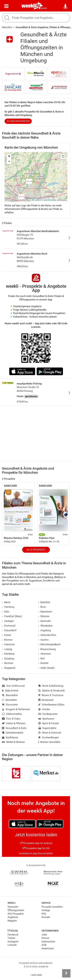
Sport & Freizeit (49, 723)
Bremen (7, 640)
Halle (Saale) (47, 668)
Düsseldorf (9, 630)
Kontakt (46, 917)
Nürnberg (8, 654)
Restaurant (46, 700)
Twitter (11, 938)
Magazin (12, 921)
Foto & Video (11, 719)
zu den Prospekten (18, 121)
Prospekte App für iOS (36, 848)
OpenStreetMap (50, 200)
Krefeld (43, 663)
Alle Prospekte (36, 550)
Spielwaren (46, 719)
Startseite (13, 907)
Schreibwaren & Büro (51, 705)
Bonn (42, 607)
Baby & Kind (10, 691)
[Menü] (6, 6)
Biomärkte (9, 700)
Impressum (48, 948)
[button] (63, 157)
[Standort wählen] (66, 6)
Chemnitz (45, 654)
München (7, 27)
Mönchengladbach (49, 644)
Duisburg (8, 659)
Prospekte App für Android (36, 843)
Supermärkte (47, 728)
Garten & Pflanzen (14, 723)
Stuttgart (8, 621)
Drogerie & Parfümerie (16, 709)
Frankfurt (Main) (12, 616)
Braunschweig (47, 649)
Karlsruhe (45, 621)
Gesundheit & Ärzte (14, 728)
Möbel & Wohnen (13, 742)
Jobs (44, 935)
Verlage (46, 910)
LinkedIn (12, 945)
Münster (44, 616)
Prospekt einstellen (52, 907)
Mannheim (45, 612)
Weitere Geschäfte (49, 742)
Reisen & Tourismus (51, 695)
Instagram (13, 942)
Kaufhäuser (10, 737)
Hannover (8, 644)
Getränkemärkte (13, 733)
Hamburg (8, 607)
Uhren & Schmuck (50, 733)
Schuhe (44, 709)
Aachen (44, 640)
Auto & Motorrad (13, 686)
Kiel (42, 659)
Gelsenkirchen (47, 635)
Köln (6, 612)
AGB (44, 945)
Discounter (10, 705)
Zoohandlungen (49, 737)
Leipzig (7, 649)
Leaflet (36, 200)
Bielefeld (44, 602)
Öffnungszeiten (16, 910)
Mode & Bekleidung (51, 686)
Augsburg (45, 630)
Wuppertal (9, 668)
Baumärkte (10, 695)
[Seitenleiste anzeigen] (66, 973)
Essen (6, 635)
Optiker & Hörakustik (52, 691)
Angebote (13, 917)
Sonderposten (48, 714)
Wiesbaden (45, 626)
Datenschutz (48, 942)
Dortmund (9, 626)
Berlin (44, 8)
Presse (45, 938)
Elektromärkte (12, 714)
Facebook (13, 935)
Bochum (8, 663)
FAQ (44, 914)
